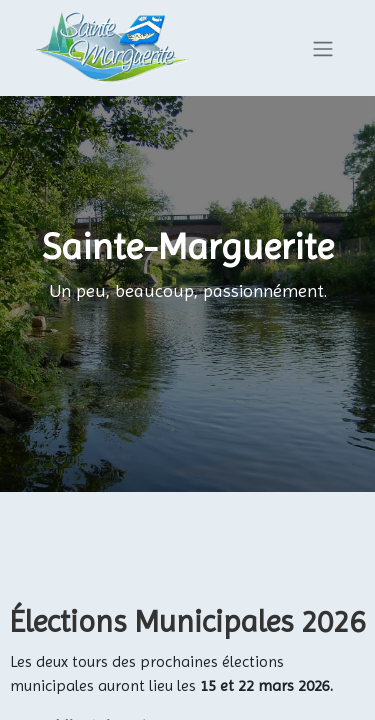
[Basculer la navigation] (323, 48)
